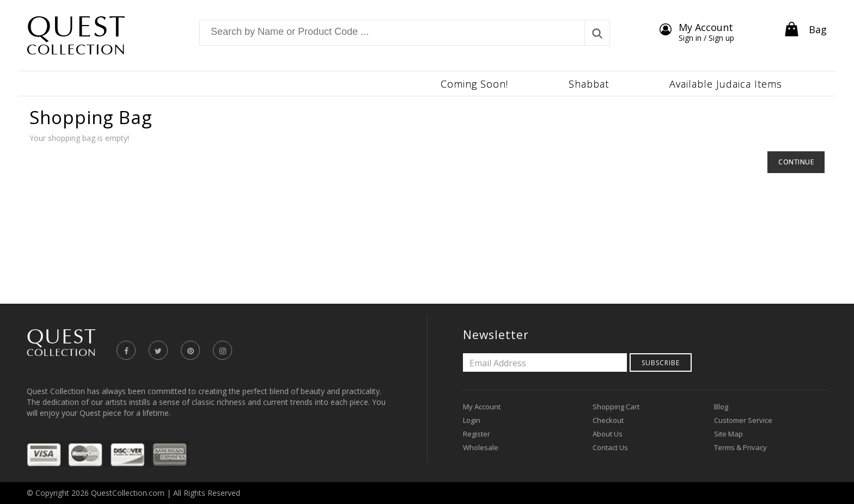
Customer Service (743, 420)
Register (477, 434)
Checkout (608, 420)
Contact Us (610, 447)
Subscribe (661, 363)
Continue (796, 162)
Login (472, 420)
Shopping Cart (616, 407)
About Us (608, 434)
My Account (482, 407)
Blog (721, 407)
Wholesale (481, 447)
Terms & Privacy (740, 447)
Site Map (728, 434)
